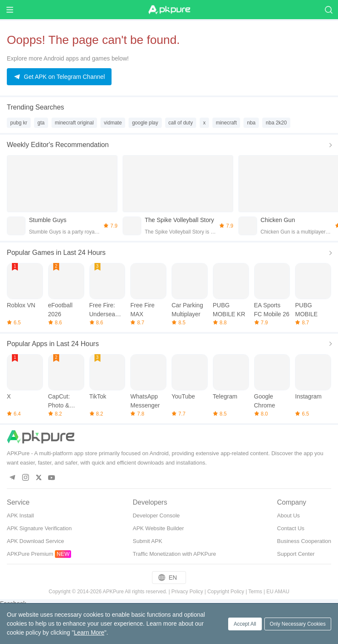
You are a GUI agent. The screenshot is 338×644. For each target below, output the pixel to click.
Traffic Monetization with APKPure (175, 554)
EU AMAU (278, 592)
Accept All (245, 624)
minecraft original (74, 123)
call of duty (181, 123)
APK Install (20, 515)
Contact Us (291, 528)
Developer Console (156, 515)
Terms (255, 592)
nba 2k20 (276, 123)
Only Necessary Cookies (298, 624)
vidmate (113, 123)
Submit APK (148, 541)
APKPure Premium (30, 554)
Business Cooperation (304, 541)
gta (41, 123)
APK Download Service (35, 541)
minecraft (226, 123)
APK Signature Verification (39, 528)
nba (251, 123)
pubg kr (19, 123)
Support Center (296, 554)
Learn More (89, 632)
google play (145, 123)
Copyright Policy (226, 592)
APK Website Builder (158, 528)
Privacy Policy (187, 592)
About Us (288, 515)
